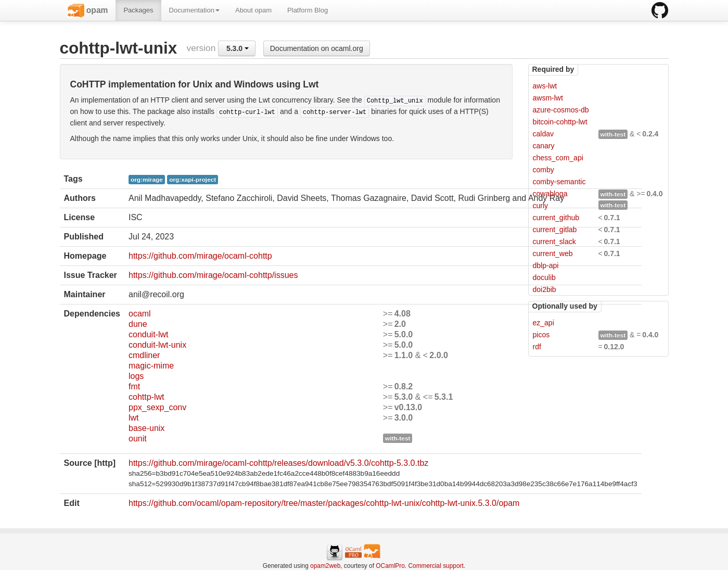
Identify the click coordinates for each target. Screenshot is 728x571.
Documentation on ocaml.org (317, 48)
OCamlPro (390, 566)
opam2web (325, 566)
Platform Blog (308, 10)
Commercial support (436, 566)
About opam (253, 10)
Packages (138, 10)
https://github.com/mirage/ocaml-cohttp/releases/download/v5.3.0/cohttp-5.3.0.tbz (278, 463)
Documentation (194, 10)
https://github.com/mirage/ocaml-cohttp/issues (213, 275)
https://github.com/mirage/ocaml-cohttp (200, 256)
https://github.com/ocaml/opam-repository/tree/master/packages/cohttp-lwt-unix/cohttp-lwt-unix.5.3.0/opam (324, 503)
